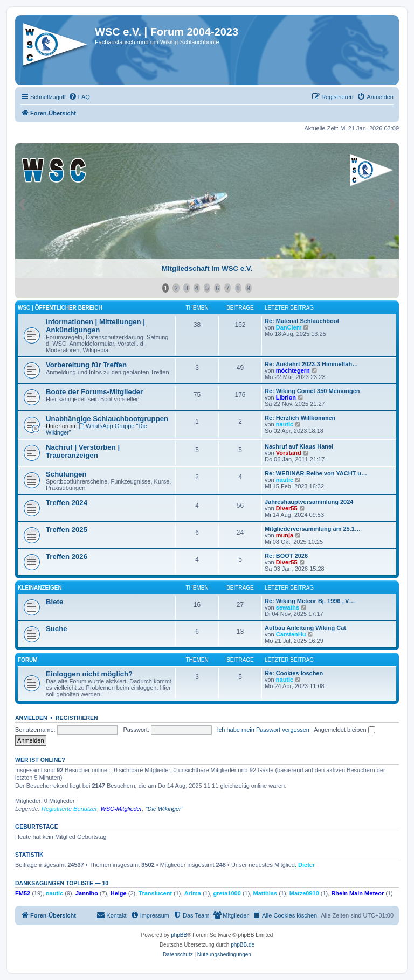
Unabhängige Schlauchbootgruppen (107, 419)
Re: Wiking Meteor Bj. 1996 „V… (310, 601)
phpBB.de (243, 945)
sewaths (288, 607)
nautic (285, 424)
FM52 (23, 893)
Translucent (155, 893)
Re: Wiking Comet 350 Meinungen (312, 391)
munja (285, 535)
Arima (193, 893)
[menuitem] (79, 97)
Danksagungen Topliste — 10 (62, 883)
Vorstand (289, 453)
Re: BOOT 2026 (286, 556)
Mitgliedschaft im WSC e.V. (207, 268)
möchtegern (293, 370)
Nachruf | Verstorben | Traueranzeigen (83, 451)
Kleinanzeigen (40, 588)
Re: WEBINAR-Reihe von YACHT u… (316, 473)
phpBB (179, 935)
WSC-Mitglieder (121, 809)
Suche (57, 629)
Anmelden (31, 718)
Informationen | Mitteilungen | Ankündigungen (95, 326)
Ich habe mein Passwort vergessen (263, 730)
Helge (119, 893)
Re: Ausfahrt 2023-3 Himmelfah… (311, 364)
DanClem (289, 327)
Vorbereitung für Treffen (86, 365)
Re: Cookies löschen (294, 673)
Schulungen (66, 474)
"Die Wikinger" (164, 809)
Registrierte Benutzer (69, 809)
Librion (286, 397)
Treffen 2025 (67, 530)
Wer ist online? (40, 760)
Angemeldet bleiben (344, 730)
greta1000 (227, 893)
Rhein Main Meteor (357, 893)
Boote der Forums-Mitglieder (94, 392)
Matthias (265, 893)
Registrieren (77, 718)
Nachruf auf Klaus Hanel (299, 446)
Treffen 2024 (67, 503)
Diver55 (287, 508)
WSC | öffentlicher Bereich (60, 308)
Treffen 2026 (67, 556)
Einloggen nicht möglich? (89, 674)
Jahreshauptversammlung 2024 (309, 502)
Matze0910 (304, 893)
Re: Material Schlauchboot (302, 321)
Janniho (87, 893)
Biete (54, 602)
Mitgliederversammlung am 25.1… (313, 529)
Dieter (306, 865)
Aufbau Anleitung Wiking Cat (305, 628)
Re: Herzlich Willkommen (300, 418)
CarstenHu (291, 634)
